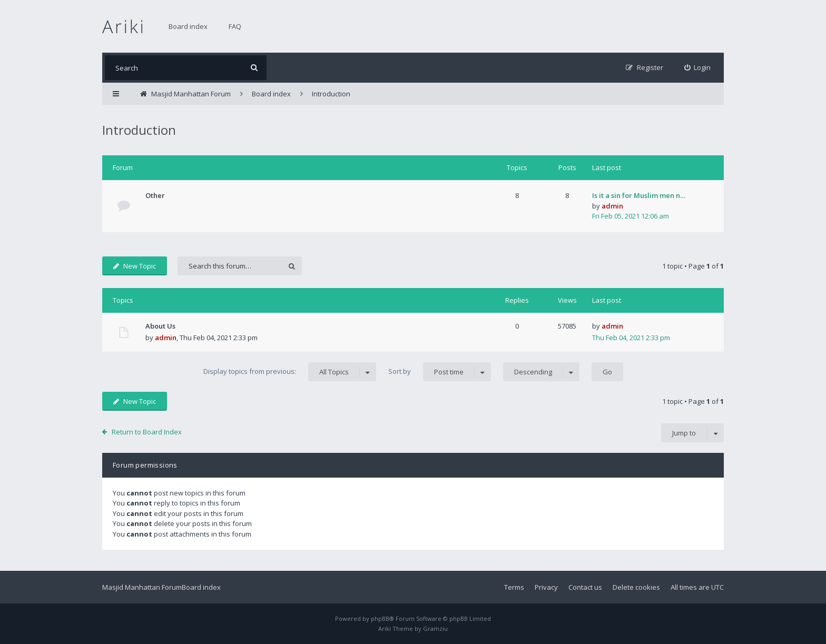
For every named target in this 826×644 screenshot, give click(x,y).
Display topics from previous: (290, 372)
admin (612, 206)
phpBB (380, 618)
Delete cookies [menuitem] (636, 587)
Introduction (139, 130)
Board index (188, 26)
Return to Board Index (147, 432)
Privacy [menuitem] (546, 587)
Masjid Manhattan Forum (142, 587)
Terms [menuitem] (514, 587)
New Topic (135, 266)
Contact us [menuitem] (585, 587)
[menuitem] (698, 68)
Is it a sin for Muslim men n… (639, 195)
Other (155, 195)
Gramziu (435, 628)
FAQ (235, 26)
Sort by (440, 372)
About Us (160, 326)
